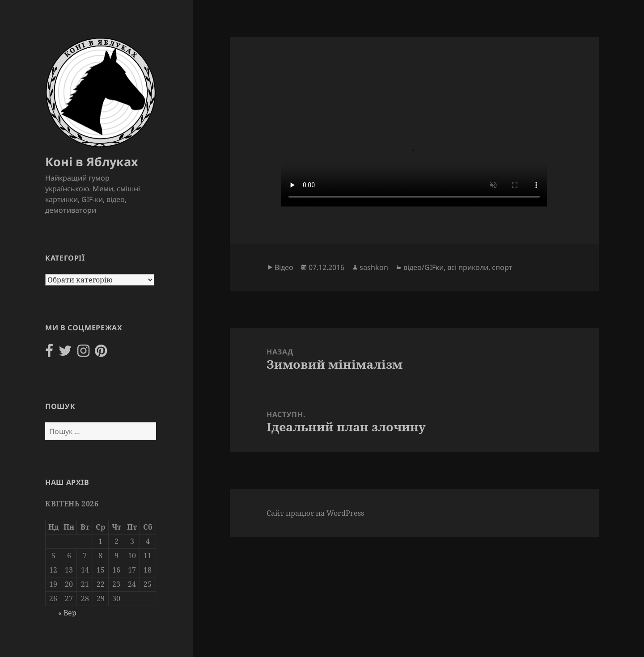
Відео (284, 267)
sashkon (374, 267)
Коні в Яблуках (92, 162)
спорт (502, 267)
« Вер (67, 613)
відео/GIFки (424, 267)
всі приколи (468, 267)
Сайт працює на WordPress (315, 513)
